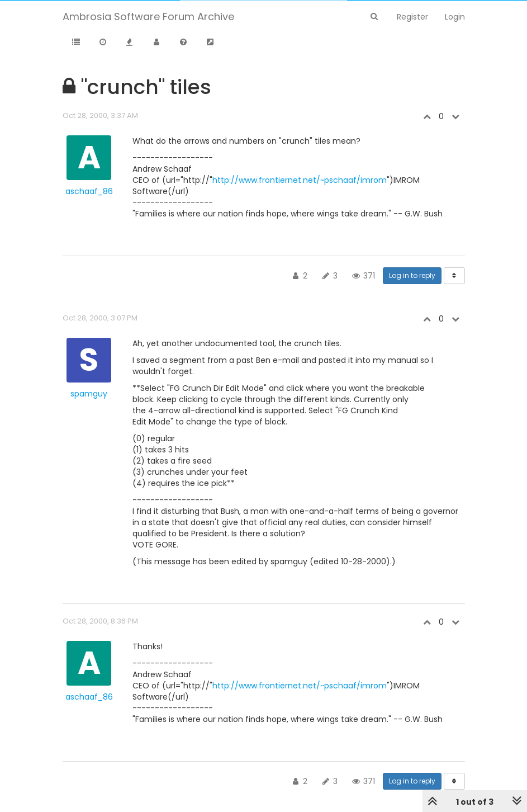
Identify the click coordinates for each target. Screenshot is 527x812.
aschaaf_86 (89, 191)
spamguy (89, 394)
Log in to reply (412, 275)
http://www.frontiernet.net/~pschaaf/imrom (300, 180)
